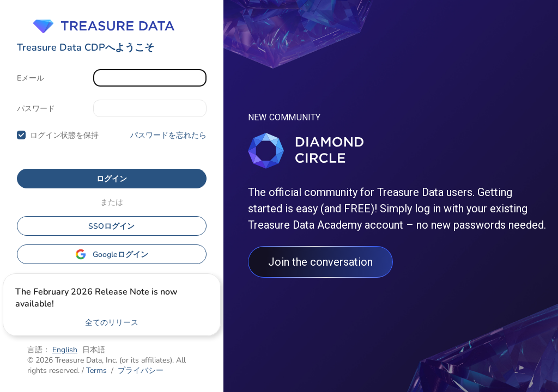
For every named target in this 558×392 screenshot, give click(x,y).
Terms (96, 370)
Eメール (31, 78)
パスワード (36, 109)
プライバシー (141, 370)
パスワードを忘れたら (168, 135)
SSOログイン (111, 226)
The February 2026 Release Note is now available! (96, 298)
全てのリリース (112, 323)
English (65, 350)
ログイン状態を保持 (64, 135)
